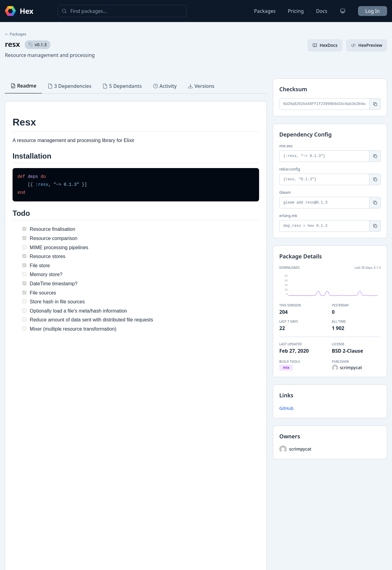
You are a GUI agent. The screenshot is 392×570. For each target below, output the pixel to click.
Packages (265, 11)
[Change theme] (343, 11)
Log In (373, 11)
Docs (322, 11)
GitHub (286, 408)
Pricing (296, 11)
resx (12, 44)
